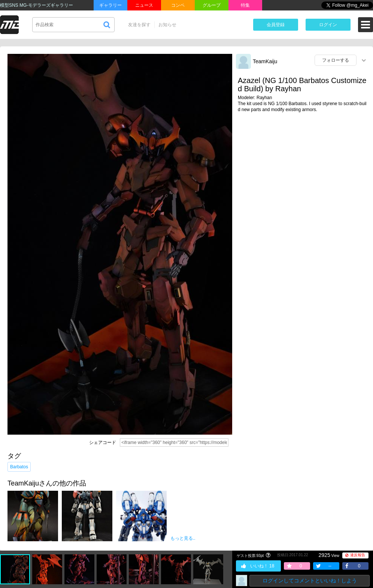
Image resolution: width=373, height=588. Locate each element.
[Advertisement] (303, 176)
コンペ (178, 5)
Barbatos (19, 467)
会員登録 (276, 25)
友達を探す (139, 25)
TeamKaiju (265, 61)
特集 (245, 5)
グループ (212, 5)
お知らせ (167, 25)
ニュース (144, 5)
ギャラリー (110, 5)
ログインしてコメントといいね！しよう (310, 581)
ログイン (328, 25)
